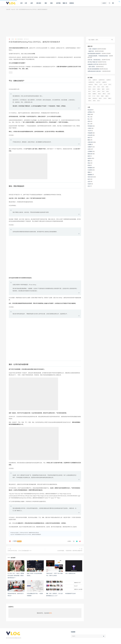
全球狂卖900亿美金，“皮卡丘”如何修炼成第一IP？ (20, 551)
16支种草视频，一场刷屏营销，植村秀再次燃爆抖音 (70, 551)
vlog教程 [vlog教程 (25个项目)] (104, 82)
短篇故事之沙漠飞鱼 (93, 64)
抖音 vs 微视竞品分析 (70, 573)
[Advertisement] (60, 24)
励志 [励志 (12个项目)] (90, 87)
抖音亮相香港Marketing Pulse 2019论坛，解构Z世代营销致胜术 (28, 534)
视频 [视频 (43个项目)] (110, 98)
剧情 (89, 114)
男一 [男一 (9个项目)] (94, 96)
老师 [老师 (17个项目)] (100, 98)
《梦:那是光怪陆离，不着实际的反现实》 (98, 56)
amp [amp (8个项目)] (90, 80)
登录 (50, 613)
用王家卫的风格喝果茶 (93, 69)
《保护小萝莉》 (92, 67)
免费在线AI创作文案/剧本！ (95, 71)
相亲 (89, 156)
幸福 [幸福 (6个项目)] (107, 87)
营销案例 (21, 39)
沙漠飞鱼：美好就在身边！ (95, 60)
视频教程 (90, 175)
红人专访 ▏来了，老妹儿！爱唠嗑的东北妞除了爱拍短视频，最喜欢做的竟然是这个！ (16, 575)
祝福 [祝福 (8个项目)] (90, 98)
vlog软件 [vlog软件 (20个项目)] (90, 84)
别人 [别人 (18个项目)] (105, 84)
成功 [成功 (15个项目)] (108, 89)
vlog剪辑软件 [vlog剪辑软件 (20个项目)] (91, 82)
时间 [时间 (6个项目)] (107, 91)
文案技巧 (90, 147)
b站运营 (90, 110)
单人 (89, 117)
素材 (89, 161)
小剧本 (89, 128)
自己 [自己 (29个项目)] (105, 98)
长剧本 (89, 184)
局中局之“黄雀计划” (93, 62)
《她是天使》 (91, 51)
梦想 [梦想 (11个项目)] (100, 94)
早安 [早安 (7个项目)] (103, 91)
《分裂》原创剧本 (92, 49)
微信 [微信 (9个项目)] (90, 89)
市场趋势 (90, 133)
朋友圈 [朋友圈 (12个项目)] (94, 94)
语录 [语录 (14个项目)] (90, 101)
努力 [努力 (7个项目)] (110, 84)
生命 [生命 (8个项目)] (109, 94)
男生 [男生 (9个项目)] (98, 96)
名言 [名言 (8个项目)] (99, 87)
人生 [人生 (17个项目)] (101, 84)
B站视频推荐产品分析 (70, 593)
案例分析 (90, 154)
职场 (89, 165)
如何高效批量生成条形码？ (95, 53)
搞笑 (89, 137)
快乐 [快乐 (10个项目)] (94, 89)
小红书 (89, 131)
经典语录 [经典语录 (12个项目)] (95, 98)
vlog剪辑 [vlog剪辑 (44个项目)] (108, 80)
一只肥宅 (11, 39)
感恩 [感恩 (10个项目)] (99, 89)
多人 (89, 124)
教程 (89, 140)
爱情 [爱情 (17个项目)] (104, 94)
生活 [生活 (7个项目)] (90, 96)
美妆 (89, 163)
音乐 (89, 186)
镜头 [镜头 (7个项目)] (99, 101)
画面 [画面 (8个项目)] (102, 96)
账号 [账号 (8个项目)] (94, 101)
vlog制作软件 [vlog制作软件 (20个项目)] (102, 80)
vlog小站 (13, 9)
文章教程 (90, 151)
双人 (89, 119)
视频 (89, 172)
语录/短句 (90, 177)
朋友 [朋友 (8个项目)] (90, 94)
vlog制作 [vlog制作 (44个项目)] (95, 80)
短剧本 (89, 158)
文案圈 (89, 144)
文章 (17, 9)
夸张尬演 (90, 126)
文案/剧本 (90, 142)
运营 (89, 181)
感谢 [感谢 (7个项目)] (103, 89)
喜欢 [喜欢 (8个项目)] (103, 87)
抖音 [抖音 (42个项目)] (94, 91)
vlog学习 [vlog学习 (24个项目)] (98, 82)
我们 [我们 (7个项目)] (90, 91)
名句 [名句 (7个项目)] (94, 87)
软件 (89, 179)
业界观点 (90, 112)
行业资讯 (90, 170)
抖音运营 (90, 135)
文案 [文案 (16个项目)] (99, 91)
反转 (89, 121)
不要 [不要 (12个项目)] (96, 84)
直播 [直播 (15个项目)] (107, 96)
